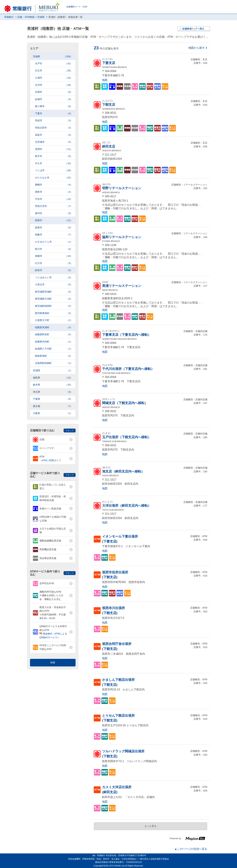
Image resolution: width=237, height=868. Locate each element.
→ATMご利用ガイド (50, 460)
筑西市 (54, 220)
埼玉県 (53, 392)
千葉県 (53, 399)
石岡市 (54, 92)
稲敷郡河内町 (54, 342)
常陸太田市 (54, 128)
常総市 (54, 121)
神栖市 (54, 256)
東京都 (53, 406)
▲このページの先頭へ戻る (191, 849)
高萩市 (54, 135)
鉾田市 (54, 270)
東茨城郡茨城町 (54, 292)
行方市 (54, 263)
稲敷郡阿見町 (54, 334)
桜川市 (54, 249)
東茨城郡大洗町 (54, 299)
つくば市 (54, 170)
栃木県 (53, 385)
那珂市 (54, 213)
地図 (105, 80)
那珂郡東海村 (54, 313)
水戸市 (54, 64)
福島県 (53, 378)
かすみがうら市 (54, 242)
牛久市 (54, 163)
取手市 (54, 156)
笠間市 (54, 149)
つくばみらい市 (54, 278)
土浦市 (54, 78)
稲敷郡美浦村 (54, 327)
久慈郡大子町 (54, 320)
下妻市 (54, 113)
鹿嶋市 (54, 185)
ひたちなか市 (54, 178)
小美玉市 (54, 285)
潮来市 (54, 192)
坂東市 (54, 228)
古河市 (54, 85)
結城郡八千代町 (54, 349)
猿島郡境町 (54, 356)
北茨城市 (54, 142)
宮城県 (53, 371)
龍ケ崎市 (54, 106)
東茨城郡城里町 (54, 306)
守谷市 (54, 199)
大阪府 (53, 413)
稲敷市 (54, 235)
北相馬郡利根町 (54, 363)
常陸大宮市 (54, 206)
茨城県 (53, 57)
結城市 (54, 99)
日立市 (54, 71)
